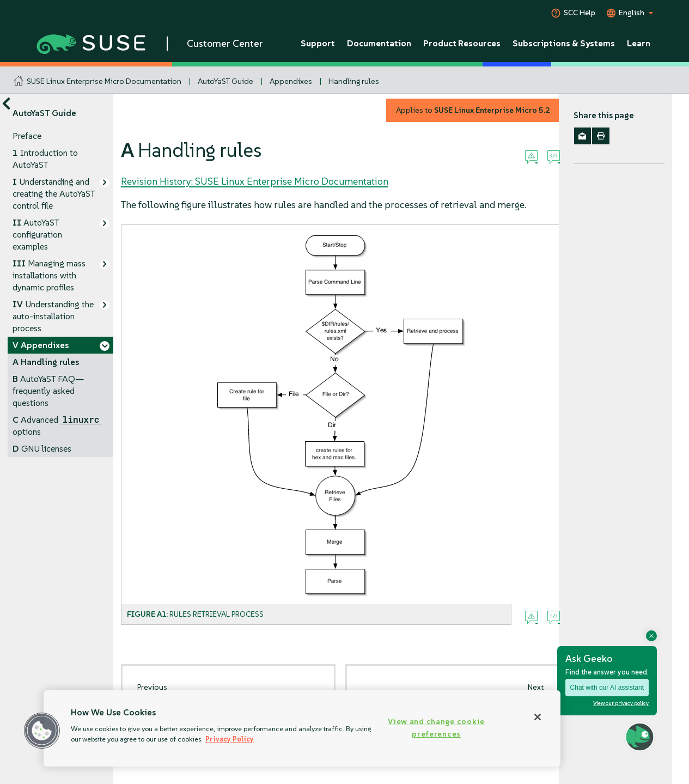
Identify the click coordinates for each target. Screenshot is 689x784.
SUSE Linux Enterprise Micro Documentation (104, 81)
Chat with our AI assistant (607, 688)
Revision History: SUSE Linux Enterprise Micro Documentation (255, 181)
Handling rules (354, 81)
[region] (302, 728)
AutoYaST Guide (225, 81)
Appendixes (291, 81)
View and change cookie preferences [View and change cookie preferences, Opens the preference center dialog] (436, 728)
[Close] (538, 717)
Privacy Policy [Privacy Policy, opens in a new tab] (230, 739)
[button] (42, 731)
